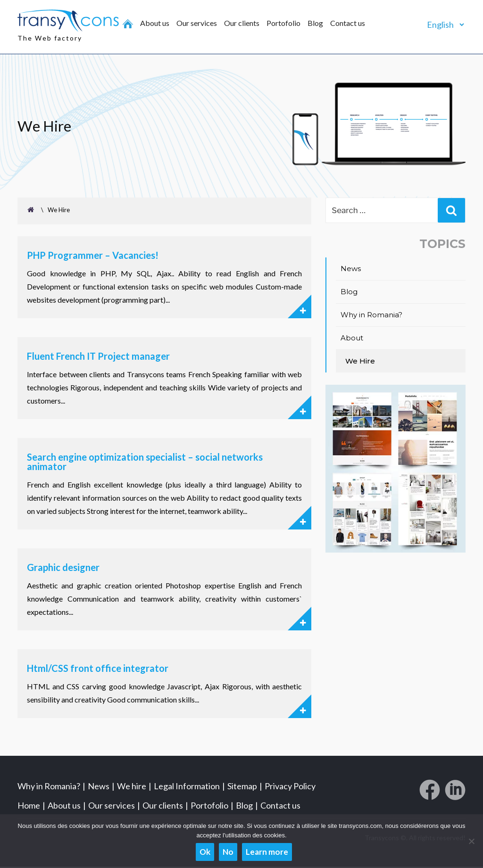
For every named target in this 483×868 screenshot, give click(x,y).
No (228, 852)
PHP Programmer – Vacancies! (93, 256)
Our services (197, 23)
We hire (132, 787)
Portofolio (283, 23)
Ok (205, 852)
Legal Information (187, 787)
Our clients (242, 23)
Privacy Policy (290, 787)
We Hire (360, 362)
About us (155, 23)
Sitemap (242, 787)
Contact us (348, 23)
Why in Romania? (371, 316)
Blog (315, 23)
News (351, 269)
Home (29, 807)
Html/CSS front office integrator (98, 670)
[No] (471, 841)
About (352, 339)
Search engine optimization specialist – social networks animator (145, 463)
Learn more (267, 852)
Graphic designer (63, 569)
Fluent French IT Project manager (98, 357)
